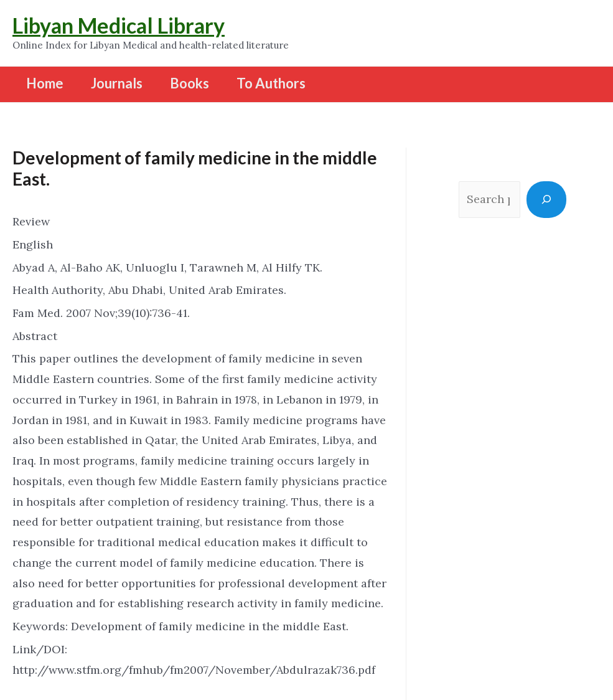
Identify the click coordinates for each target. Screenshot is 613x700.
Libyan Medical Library (119, 25)
